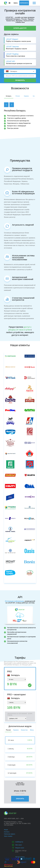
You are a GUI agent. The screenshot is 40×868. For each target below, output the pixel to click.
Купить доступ (20, 28)
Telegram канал (20, 848)
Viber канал (18, 845)
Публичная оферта (10, 834)
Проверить (20, 80)
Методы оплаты (20, 857)
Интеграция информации (14, 601)
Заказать (20, 799)
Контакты (7, 832)
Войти (16, 3)
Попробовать (24, 3)
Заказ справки (8, 836)
